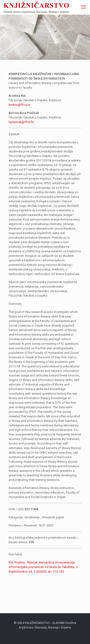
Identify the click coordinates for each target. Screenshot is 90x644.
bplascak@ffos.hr (21, 122)
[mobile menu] (84, 7)
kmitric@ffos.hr (19, 105)
